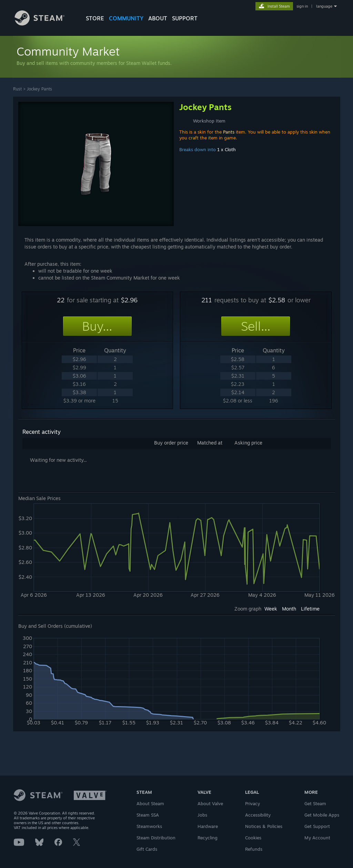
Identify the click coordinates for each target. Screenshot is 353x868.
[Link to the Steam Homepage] (45, 24)
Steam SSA (148, 815)
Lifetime (310, 609)
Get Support (317, 826)
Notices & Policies (264, 826)
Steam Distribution (156, 838)
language (324, 6)
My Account (317, 838)
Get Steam (315, 803)
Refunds (254, 849)
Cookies (253, 838)
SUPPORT (185, 18)
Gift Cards (147, 849)
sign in (302, 6)
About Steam (150, 803)
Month (289, 609)
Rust (17, 89)
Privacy (253, 803)
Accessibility (258, 815)
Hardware (208, 826)
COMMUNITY (126, 18)
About (158, 18)
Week (271, 609)
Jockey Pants (39, 89)
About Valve (210, 803)
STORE (95, 18)
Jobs (202, 815)
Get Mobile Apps (322, 815)
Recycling (208, 838)
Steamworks (149, 826)
